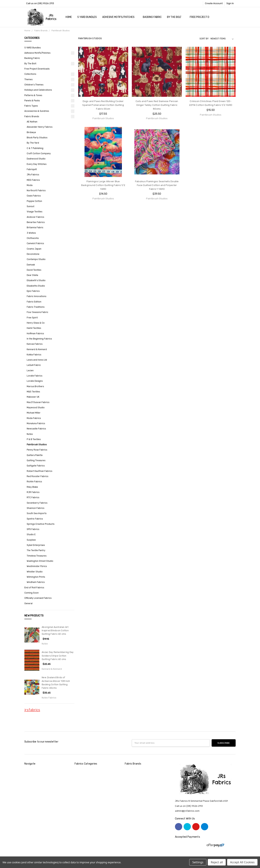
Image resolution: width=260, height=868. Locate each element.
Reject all (217, 862)
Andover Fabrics (35, 217)
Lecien (30, 371)
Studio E (31, 534)
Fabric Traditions (36, 307)
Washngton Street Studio (40, 561)
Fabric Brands (32, 116)
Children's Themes (34, 85)
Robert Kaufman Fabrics (39, 471)
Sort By (204, 39)
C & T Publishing (35, 148)
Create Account (214, 3)
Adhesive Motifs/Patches (120, 17)
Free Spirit (32, 318)
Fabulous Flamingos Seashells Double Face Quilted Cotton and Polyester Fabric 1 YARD (157, 185)
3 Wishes (31, 233)
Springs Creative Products (41, 524)
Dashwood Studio (36, 159)
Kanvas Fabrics (35, 344)
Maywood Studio (36, 408)
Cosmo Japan (34, 249)
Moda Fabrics (34, 418)
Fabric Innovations (36, 296)
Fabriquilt (32, 169)
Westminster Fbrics (37, 566)
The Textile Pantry (36, 550)
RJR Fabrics (33, 492)
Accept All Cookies (242, 862)
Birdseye (31, 132)
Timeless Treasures (37, 556)
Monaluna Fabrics (36, 423)
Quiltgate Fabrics (36, 466)
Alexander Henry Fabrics (40, 127)
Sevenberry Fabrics (37, 503)
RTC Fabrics (33, 497)
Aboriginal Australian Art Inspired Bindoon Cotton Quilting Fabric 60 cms (55, 631)
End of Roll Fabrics (34, 588)
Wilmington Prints (36, 577)
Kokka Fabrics (34, 355)
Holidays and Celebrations (38, 90)
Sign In (230, 3)
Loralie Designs (35, 381)
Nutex (30, 434)
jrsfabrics (32, 710)
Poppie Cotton (34, 201)
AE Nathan (32, 122)
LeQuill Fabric (34, 365)
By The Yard (33, 143)
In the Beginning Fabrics (39, 339)
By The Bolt (176, 17)
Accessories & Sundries (37, 111)
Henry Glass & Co (36, 323)
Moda (30, 185)
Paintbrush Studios (37, 445)
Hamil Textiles (34, 328)
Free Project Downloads (206, 17)
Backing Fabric (152, 17)
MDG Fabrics (33, 180)
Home (69, 17)
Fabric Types (31, 106)
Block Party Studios (37, 138)
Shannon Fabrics (35, 508)
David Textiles (34, 270)
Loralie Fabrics (34, 376)
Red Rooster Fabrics (37, 476)
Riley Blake (32, 487)
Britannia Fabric (35, 228)
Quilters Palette (35, 455)
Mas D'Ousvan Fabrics (38, 402)
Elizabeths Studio (36, 286)
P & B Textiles (34, 439)
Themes (28, 79)
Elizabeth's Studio (36, 280)
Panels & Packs (32, 101)
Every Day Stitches (37, 164)
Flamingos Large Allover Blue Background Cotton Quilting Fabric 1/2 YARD (103, 185)
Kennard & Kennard (37, 349)
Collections (30, 74)
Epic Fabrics (33, 291)
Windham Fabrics (36, 582)
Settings (198, 862)
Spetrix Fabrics (35, 519)
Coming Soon (32, 593)
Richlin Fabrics (34, 482)
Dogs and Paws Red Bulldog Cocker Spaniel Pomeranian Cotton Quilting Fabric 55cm (103, 105)
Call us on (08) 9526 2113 (40, 3)
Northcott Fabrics (36, 191)
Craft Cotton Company (39, 153)
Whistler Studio (35, 572)
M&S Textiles (33, 392)
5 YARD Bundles (87, 17)
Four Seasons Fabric (37, 312)
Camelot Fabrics (35, 243)
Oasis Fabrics (34, 196)
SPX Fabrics (33, 529)
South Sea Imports (37, 513)
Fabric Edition (34, 302)
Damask (31, 265)
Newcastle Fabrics (36, 429)
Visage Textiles (34, 212)
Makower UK (33, 397)
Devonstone (33, 254)
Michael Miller (34, 413)
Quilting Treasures (36, 460)
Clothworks (33, 238)
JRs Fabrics (33, 175)
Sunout (31, 206)
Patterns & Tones (33, 95)
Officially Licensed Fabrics (38, 598)
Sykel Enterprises (36, 545)
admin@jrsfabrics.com (187, 811)
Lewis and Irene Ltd (37, 360)
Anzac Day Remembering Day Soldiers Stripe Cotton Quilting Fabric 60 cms (58, 656)
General (28, 603)
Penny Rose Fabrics (37, 450)
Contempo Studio (36, 259)
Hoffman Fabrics (35, 334)
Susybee (31, 540)
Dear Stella (32, 275)
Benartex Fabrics (36, 222)
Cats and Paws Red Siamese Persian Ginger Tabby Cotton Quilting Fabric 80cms (157, 105)
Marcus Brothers (35, 386)
